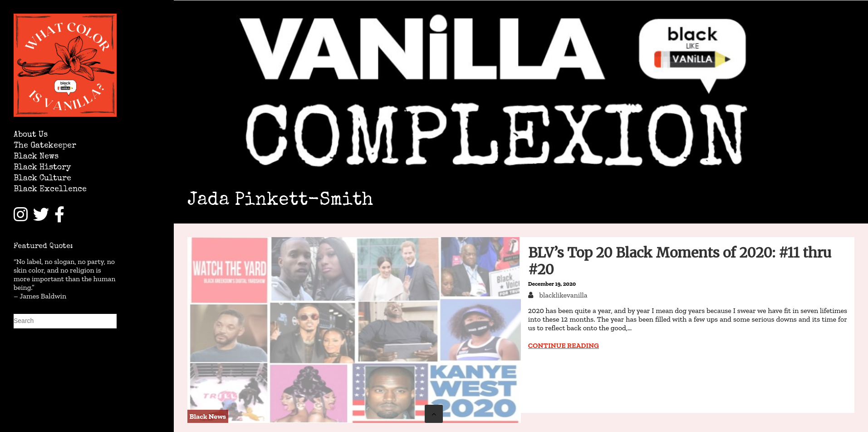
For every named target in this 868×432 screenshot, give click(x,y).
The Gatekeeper (45, 146)
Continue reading (564, 345)
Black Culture (42, 179)
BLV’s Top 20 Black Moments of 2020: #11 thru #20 (680, 261)
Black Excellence (50, 190)
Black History (42, 168)
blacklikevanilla (563, 295)
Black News (36, 157)
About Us (31, 135)
